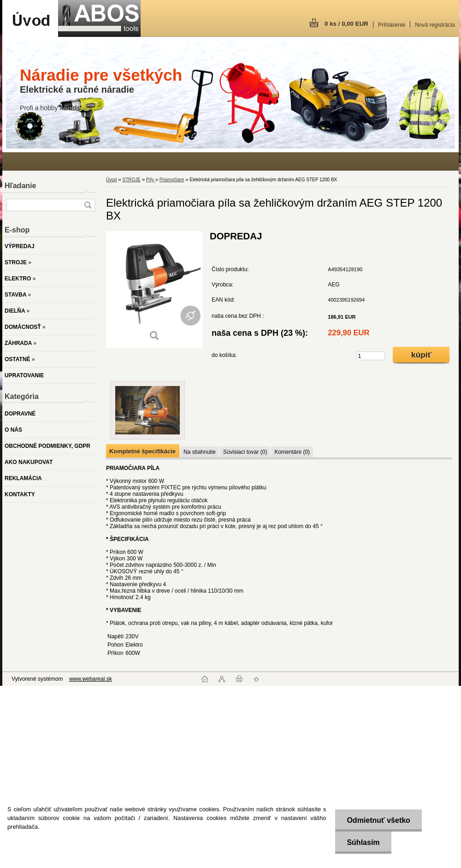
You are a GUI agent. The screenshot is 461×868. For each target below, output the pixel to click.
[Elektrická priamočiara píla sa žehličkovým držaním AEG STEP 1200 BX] (154, 289)
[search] (88, 205)
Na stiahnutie (200, 452)
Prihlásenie (392, 25)
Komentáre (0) (292, 452)
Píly (151, 180)
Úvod (111, 180)
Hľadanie (20, 186)
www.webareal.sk (91, 679)
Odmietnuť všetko (378, 820)
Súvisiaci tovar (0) (245, 452)
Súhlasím (363, 842)
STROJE (131, 180)
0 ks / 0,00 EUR (346, 24)
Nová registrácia (435, 25)
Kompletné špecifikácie (142, 451)
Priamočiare (172, 180)
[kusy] (371, 356)
